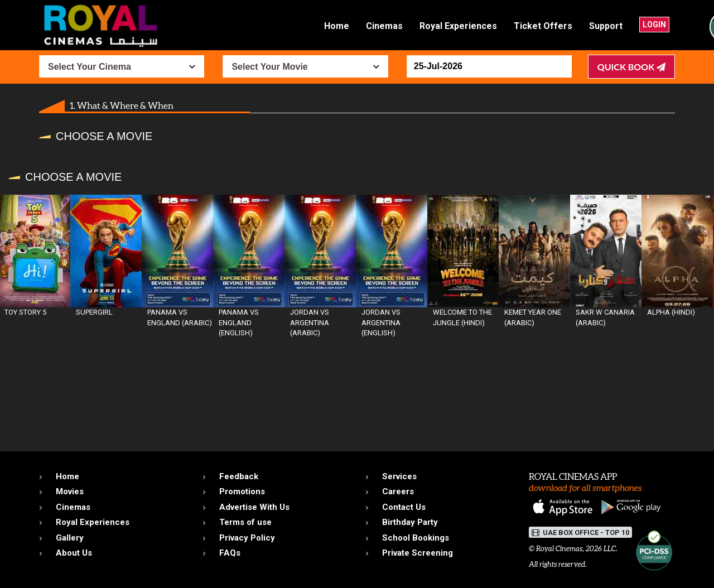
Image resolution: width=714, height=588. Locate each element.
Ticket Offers (543, 26)
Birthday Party (410, 522)
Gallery (70, 538)
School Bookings (416, 538)
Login (654, 25)
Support (606, 26)
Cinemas (384, 26)
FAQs (230, 553)
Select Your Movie (269, 67)
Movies (70, 491)
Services (399, 476)
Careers (398, 491)
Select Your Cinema (90, 67)
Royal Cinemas (559, 549)
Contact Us (404, 507)
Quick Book (631, 67)
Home (337, 26)
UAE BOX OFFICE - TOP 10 (580, 532)
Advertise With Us (254, 507)
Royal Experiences (458, 26)
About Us (74, 553)
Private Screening (418, 553)
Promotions (242, 491)
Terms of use (245, 522)
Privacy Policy (247, 538)
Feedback (239, 476)
